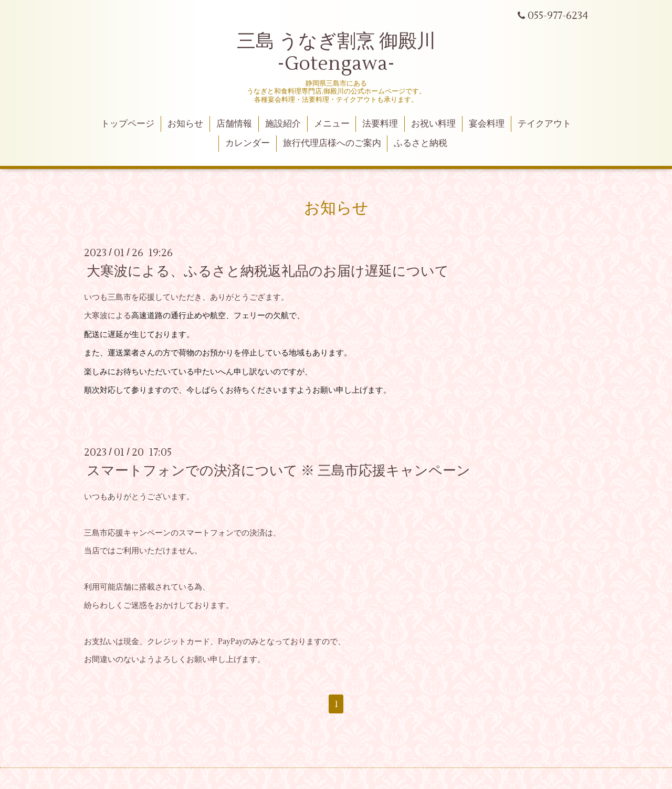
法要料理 (380, 124)
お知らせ (185, 124)
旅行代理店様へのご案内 (332, 143)
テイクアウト (544, 124)
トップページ (128, 124)
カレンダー (248, 143)
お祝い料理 (433, 124)
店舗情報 (234, 124)
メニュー (332, 124)
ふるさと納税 (421, 143)
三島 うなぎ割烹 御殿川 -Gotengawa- (336, 53)
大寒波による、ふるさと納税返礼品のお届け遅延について (268, 271)
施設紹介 (283, 124)
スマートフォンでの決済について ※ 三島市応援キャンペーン (279, 471)
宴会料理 (487, 124)
